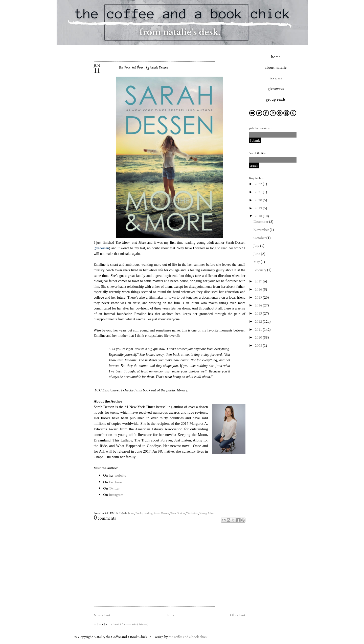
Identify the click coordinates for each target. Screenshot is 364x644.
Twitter (114, 488)
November (262, 229)
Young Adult (207, 513)
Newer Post (102, 615)
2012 (259, 321)
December (261, 221)
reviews (276, 78)
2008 (259, 345)
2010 (259, 337)
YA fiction (192, 513)
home (276, 57)
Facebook (116, 482)
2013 (259, 313)
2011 (259, 329)
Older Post (237, 615)
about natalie (276, 67)
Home (170, 615)
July (257, 245)
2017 (259, 281)
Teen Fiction (178, 513)
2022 (259, 184)
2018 (259, 216)
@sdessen (102, 248)
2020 (259, 200)
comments (105, 518)
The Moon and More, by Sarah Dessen (143, 67)
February (260, 270)
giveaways (276, 89)
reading (148, 513)
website (120, 475)
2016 (259, 289)
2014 (259, 305)
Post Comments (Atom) (131, 624)
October (260, 238)
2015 (259, 297)
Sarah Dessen (161, 513)
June (257, 253)
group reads (276, 99)
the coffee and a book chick (188, 637)
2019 (259, 208)
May (257, 262)
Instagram (116, 494)
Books (139, 513)
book (131, 513)
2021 (259, 192)
